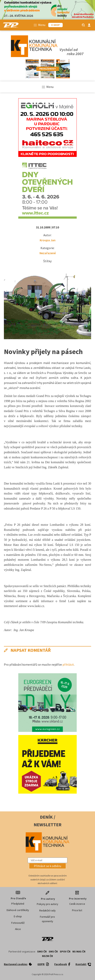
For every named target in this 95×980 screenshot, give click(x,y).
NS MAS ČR (79, 951)
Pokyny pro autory (47, 904)
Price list (77, 910)
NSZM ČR (47, 956)
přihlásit (68, 664)
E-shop (18, 916)
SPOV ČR (65, 951)
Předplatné (18, 904)
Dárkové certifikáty (18, 910)
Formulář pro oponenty (47, 919)
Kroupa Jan (48, 240)
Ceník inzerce (77, 904)
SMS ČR (53, 951)
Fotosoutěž (18, 923)
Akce (18, 929)
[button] (47, 866)
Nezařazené (48, 253)
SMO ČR (42, 951)
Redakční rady (47, 910)
